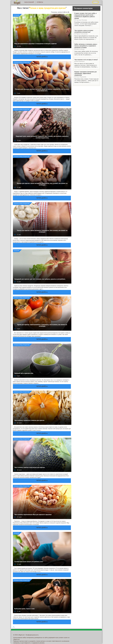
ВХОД (95, 2)
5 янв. (17, 93)
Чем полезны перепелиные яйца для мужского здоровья (33, 515)
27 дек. (18, 187)
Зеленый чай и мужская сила (24, 373)
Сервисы (40, 2)
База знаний (29, 2)
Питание (16, 15)
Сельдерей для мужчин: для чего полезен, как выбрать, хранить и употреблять (40, 279)
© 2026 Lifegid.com (19, 635)
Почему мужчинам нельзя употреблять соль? (29, 562)
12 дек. (18, 282)
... (92, 55)
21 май (18, 564)
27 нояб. (18, 517)
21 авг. (18, 611)
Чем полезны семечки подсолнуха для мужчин (30, 468)
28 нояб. (18, 423)
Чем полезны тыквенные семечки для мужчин (29, 420)
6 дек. (17, 376)
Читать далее (41, 57)
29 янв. (18, 46)
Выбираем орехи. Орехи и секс (24, 609)
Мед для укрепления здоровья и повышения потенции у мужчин (35, 44)
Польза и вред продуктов (22, 62)
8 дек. (17, 329)
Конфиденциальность (32, 635)
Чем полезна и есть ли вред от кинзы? (86, 60)
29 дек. (18, 140)
